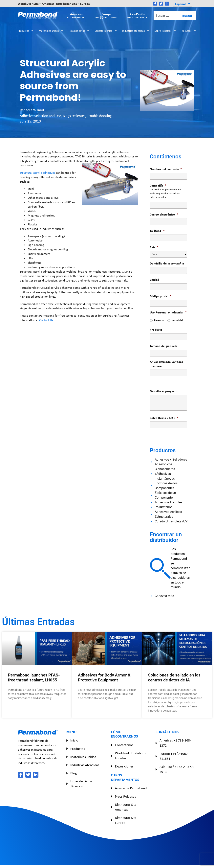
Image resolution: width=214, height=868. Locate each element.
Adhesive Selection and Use (40, 116)
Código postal (161, 296)
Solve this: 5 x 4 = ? (164, 418)
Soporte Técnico (106, 31)
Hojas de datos (79, 31)
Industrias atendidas (136, 31)
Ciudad (154, 280)
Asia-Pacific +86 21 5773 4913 (177, 769)
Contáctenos (124, 745)
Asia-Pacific (137, 15)
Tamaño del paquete (164, 346)
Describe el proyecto (164, 391)
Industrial (177, 320)
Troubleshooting (99, 116)
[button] (183, 4)
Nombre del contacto (166, 169)
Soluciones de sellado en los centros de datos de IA (174, 678)
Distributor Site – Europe (73, 4)
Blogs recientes (74, 116)
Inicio (74, 740)
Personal (159, 320)
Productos (26, 31)
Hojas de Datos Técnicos (81, 784)
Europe (107, 15)
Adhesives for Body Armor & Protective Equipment (104, 678)
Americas (76, 15)
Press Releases (125, 796)
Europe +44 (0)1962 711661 (174, 756)
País (154, 247)
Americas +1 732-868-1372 (175, 743)
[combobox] (166, 15)
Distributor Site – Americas (36, 4)
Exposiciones (124, 766)
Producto (156, 330)
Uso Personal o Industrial (168, 312)
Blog (74, 773)
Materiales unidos (51, 31)
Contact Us (46, 320)
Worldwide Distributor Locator (131, 755)
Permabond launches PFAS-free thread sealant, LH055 (34, 678)
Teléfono (157, 231)
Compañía (158, 185)
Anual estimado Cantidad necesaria (167, 364)
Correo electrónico (164, 214)
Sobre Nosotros (165, 31)
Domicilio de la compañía (167, 263)
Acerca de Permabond (131, 788)
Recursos (189, 31)
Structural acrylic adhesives (37, 173)
